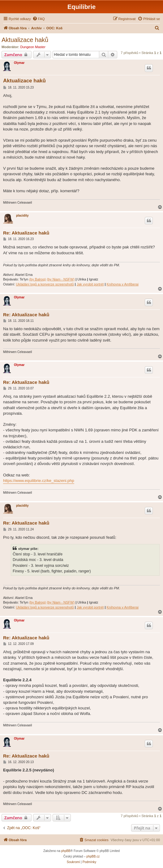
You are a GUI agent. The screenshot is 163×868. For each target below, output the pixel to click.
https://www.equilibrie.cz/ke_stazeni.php (39, 481)
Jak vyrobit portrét (90, 284)
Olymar (19, 63)
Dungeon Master (33, 47)
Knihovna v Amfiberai (123, 284)
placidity (22, 216)
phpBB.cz (93, 856)
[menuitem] (39, 19)
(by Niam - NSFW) (61, 279)
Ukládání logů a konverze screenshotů (45, 284)
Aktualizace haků (25, 40)
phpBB (66, 851)
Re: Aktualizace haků (26, 233)
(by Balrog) (37, 279)
